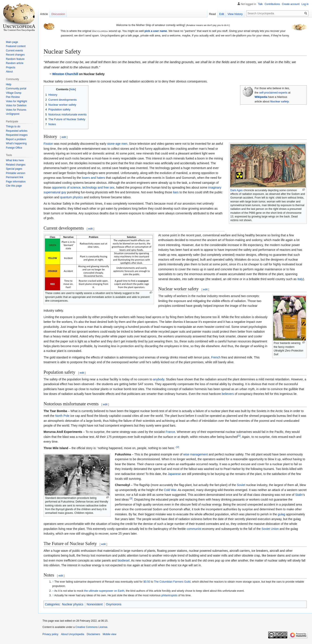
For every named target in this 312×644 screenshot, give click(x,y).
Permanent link (15, 177)
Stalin (299, 495)
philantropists (169, 595)
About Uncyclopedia (72, 634)
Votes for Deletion (16, 105)
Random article (15, 63)
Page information (16, 182)
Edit (222, 14)
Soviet (241, 485)
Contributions (272, 4)
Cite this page (14, 186)
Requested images (17, 135)
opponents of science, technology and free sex (83, 187)
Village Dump (14, 93)
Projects (11, 67)
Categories (52, 604)
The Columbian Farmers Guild (172, 582)
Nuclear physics (73, 604)
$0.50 (147, 582)
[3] (131, 499)
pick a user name (156, 31)
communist (194, 529)
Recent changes (15, 55)
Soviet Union (270, 529)
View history (235, 14)
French (216, 357)
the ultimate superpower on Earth (104, 591)
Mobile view (110, 634)
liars (176, 192)
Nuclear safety (279, 102)
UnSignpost (13, 114)
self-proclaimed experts (273, 93)
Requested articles (17, 131)
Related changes (16, 165)
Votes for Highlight (16, 101)
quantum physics (71, 197)
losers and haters (93, 178)
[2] (178, 447)
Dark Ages (236, 190)
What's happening (16, 143)
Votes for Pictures (16, 110)
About (9, 72)
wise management (195, 454)
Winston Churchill (65, 74)
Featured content (16, 46)
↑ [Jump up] (53, 582)
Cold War (170, 490)
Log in (305, 4)
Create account (291, 4)
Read (212, 14)
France (170, 432)
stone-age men (117, 144)
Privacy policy (50, 634)
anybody (159, 379)
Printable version (15, 173)
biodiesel (123, 560)
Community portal (16, 89)
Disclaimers (93, 634)
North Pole (62, 416)
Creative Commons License (91, 627)
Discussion (58, 14)
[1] (239, 436)
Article (44, 14)
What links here (15, 160)
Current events (14, 51)
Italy (300, 279)
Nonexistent (95, 604)
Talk (260, 4)
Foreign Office (14, 148)
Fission (48, 144)
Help (9, 84)
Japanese (174, 474)
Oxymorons (114, 604)
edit (64, 137)
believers (228, 394)
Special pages (14, 169)
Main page (12, 42)
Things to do (13, 126)
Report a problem (16, 139)
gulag (281, 514)
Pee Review (13, 97)
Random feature (15, 59)
